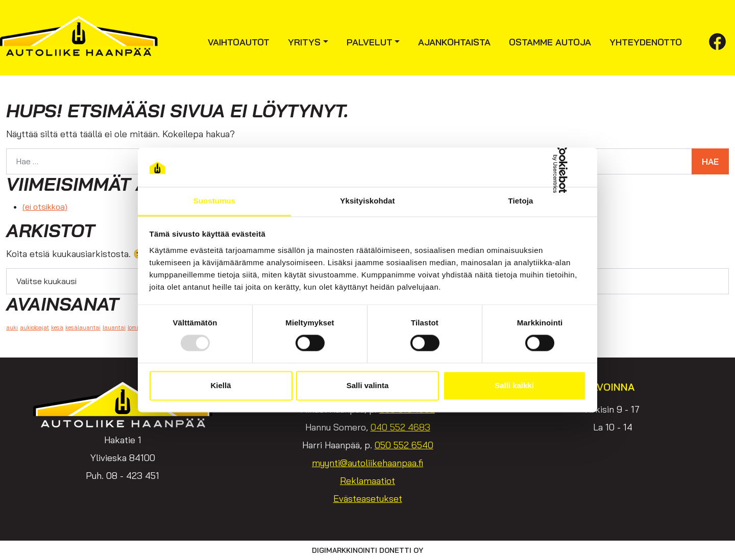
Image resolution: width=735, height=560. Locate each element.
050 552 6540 (404, 445)
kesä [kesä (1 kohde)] (57, 327)
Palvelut (370, 42)
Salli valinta (368, 385)
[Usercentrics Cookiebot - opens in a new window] (541, 167)
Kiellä (220, 385)
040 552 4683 (400, 427)
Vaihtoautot (239, 42)
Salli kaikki (514, 385)
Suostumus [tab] (215, 201)
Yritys (304, 42)
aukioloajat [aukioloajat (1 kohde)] (34, 327)
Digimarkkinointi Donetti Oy (367, 550)
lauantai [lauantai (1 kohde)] (114, 327)
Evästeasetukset (368, 499)
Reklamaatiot (367, 481)
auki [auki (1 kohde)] (12, 327)
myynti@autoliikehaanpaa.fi (367, 463)
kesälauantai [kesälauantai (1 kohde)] (83, 327)
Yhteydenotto (646, 42)
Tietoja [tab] (521, 201)
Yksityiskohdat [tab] (367, 201)
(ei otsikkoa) (45, 207)
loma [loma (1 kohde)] (134, 327)
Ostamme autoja (550, 42)
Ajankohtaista (454, 42)
